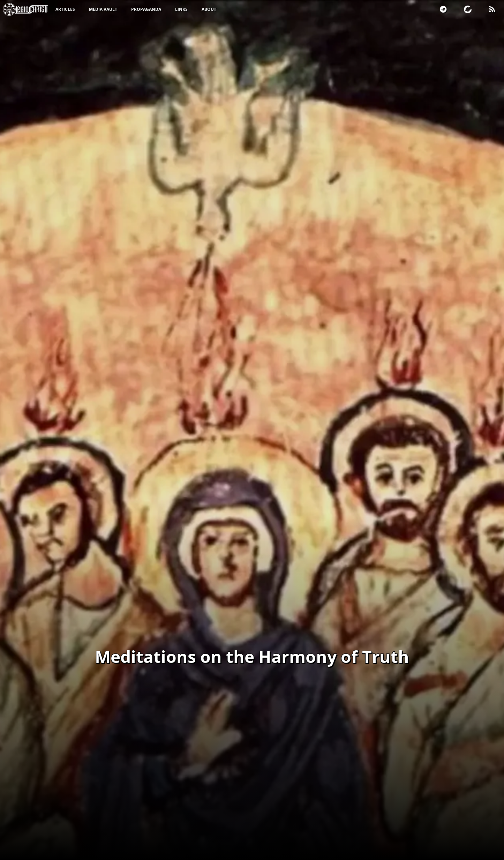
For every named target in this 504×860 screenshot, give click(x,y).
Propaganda (146, 9)
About (209, 9)
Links (181, 9)
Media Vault (103, 9)
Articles (65, 9)
